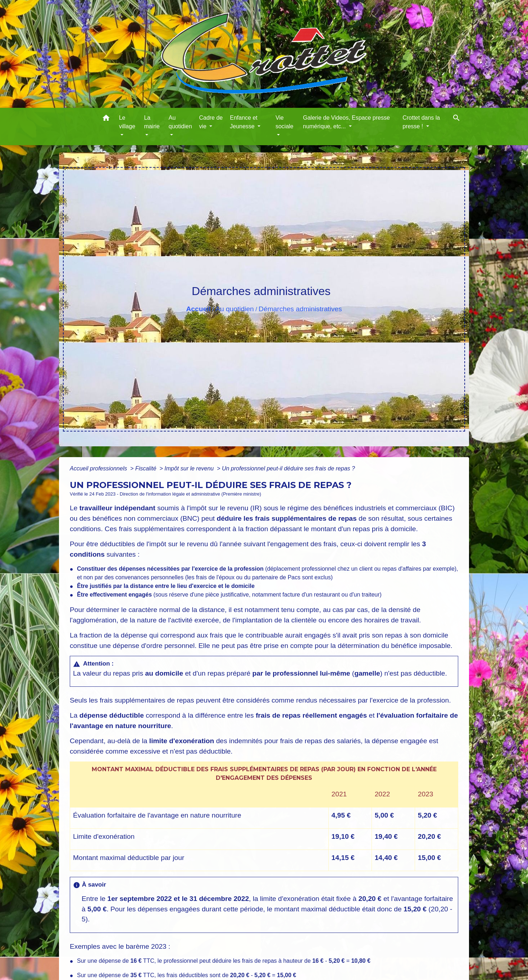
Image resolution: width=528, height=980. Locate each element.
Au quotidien (235, 309)
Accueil (198, 309)
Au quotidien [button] (180, 122)
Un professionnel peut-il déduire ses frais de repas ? (288, 468)
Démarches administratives (300, 309)
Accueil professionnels (99, 468)
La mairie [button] (152, 122)
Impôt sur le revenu (190, 468)
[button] (106, 119)
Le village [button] (127, 122)
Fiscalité (147, 468)
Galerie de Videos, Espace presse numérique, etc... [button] (346, 122)
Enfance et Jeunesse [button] (244, 122)
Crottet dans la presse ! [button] (421, 122)
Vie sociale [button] (285, 122)
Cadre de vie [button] (211, 122)
